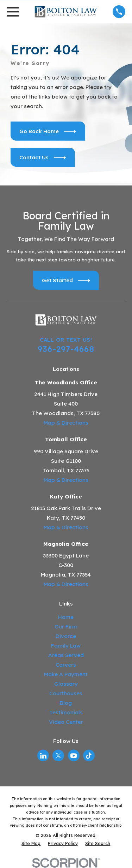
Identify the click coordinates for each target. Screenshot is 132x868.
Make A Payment (66, 674)
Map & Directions (66, 423)
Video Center (66, 722)
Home (66, 617)
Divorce (66, 636)
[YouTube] (74, 756)
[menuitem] (31, 843)
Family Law (66, 646)
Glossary (66, 684)
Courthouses (66, 693)
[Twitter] (58, 756)
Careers (66, 665)
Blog (66, 703)
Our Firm (66, 627)
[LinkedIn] (43, 756)
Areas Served (66, 655)
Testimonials (66, 712)
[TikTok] (89, 756)
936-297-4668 (66, 349)
